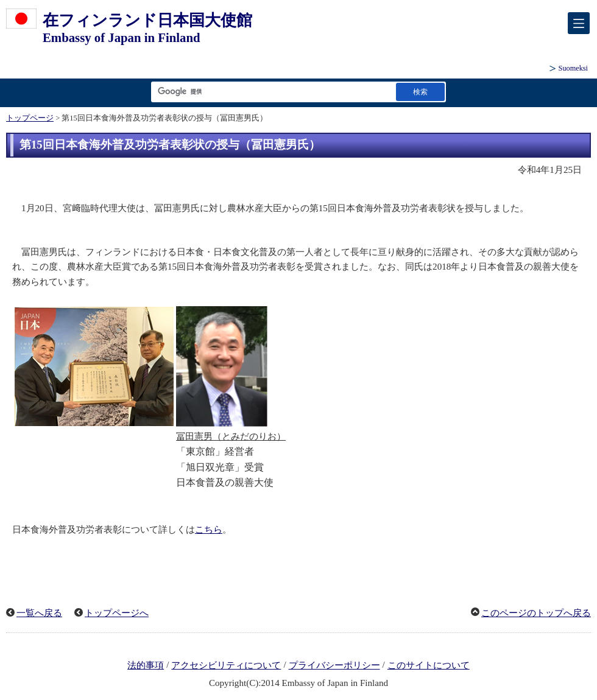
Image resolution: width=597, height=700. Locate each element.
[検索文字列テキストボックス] (271, 92)
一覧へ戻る (39, 613)
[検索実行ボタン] (420, 92)
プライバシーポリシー (334, 665)
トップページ (30, 118)
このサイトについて (429, 665)
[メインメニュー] (579, 23)
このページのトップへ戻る (536, 613)
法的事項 (146, 665)
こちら (209, 530)
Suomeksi (573, 68)
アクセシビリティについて (226, 665)
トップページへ (117, 613)
